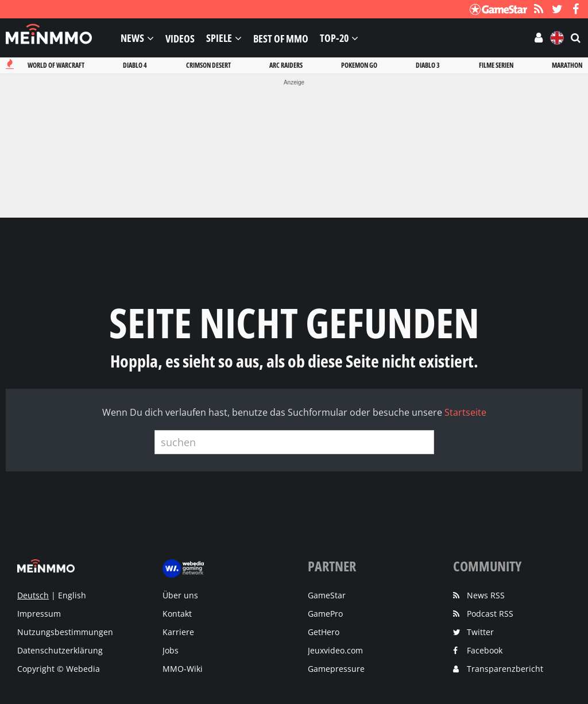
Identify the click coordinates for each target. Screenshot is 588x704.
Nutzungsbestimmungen (65, 632)
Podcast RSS (490, 614)
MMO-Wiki (183, 669)
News (132, 38)
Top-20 (334, 38)
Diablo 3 (428, 65)
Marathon (567, 65)
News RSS (486, 595)
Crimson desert (208, 65)
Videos (180, 38)
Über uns (180, 595)
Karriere (178, 632)
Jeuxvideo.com (335, 650)
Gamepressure (336, 669)
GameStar (327, 595)
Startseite (465, 412)
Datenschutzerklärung (60, 650)
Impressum (39, 614)
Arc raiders (286, 65)
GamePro (325, 614)
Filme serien (496, 65)
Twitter (480, 632)
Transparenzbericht (505, 669)
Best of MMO (281, 38)
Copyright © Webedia (59, 669)
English (72, 595)
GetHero (324, 632)
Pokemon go (359, 65)
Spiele (219, 38)
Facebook (485, 650)
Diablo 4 (135, 65)
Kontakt (177, 614)
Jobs (171, 650)
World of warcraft (56, 65)
